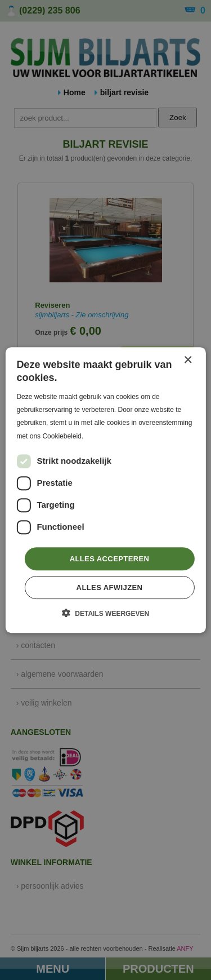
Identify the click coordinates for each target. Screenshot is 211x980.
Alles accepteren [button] (110, 559)
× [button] (188, 360)
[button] (105, 613)
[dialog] (105, 490)
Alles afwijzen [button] (110, 587)
